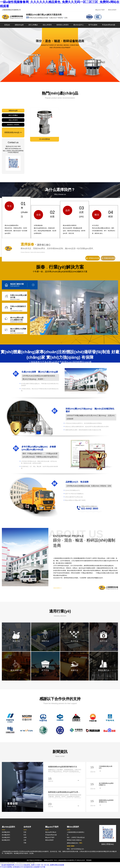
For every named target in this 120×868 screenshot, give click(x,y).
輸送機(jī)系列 (6, 840)
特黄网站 (9, 867)
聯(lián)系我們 (112, 10)
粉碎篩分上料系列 (63, 25)
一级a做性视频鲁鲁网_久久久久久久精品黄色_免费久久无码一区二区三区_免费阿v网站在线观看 (32, 865)
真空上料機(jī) (33, 25)
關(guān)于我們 (100, 10)
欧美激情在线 (28, 867)
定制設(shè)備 (93, 258)
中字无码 (3, 867)
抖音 (25, 835)
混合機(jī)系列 (6, 837)
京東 (25, 840)
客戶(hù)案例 (93, 25)
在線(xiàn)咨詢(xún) (108, 259)
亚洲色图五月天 (18, 867)
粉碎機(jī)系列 (6, 832)
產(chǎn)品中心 (79, 25)
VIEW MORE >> (57, 588)
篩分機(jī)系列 (6, 835)
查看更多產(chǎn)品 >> (13, 132)
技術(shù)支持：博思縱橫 (84, 860)
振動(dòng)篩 (19, 25)
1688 (25, 837)
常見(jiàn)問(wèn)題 (109, 25)
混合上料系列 (47, 25)
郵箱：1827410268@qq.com (75, 849)
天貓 (25, 843)
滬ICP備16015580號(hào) (34, 860)
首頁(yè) (7, 25)
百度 (25, 832)
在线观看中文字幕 (39, 867)
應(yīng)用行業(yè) (51, 832)
